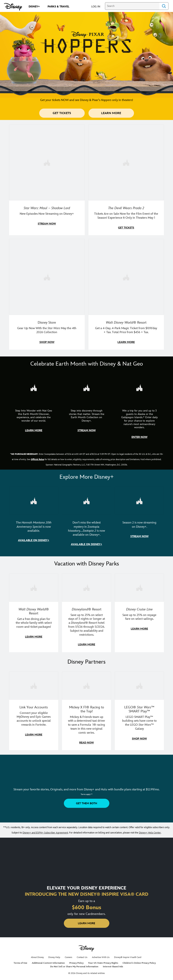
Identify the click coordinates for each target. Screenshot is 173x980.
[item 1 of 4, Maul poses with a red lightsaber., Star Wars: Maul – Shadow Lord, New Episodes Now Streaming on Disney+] (47, 180)
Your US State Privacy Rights (103, 961)
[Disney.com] (13, 7)
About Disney (37, 955)
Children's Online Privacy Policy (139, 961)
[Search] (132, 6)
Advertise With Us (101, 955)
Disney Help (54, 955)
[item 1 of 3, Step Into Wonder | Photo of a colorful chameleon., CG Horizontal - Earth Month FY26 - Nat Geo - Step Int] (34, 408)
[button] (98, 6)
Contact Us (82, 955)
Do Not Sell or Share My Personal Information (74, 964)
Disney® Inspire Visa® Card (128, 955)
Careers (68, 955)
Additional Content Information (48, 961)
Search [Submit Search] (164, 6)
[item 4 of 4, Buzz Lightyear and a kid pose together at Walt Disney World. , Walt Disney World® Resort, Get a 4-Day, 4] (126, 294)
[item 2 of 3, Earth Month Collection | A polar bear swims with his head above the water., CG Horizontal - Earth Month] (86, 408)
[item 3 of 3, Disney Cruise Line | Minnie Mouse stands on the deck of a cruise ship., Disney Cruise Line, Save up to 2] (139, 611)
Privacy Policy (76, 961)
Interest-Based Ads (113, 964)
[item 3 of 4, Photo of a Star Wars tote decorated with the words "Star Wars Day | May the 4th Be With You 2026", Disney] (47, 294)
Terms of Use (20, 961)
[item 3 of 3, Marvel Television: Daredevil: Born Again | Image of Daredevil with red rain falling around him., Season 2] (139, 518)
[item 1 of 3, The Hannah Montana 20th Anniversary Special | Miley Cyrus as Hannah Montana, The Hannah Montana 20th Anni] (34, 518)
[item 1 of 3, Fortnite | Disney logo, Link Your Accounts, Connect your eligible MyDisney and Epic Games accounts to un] (34, 709)
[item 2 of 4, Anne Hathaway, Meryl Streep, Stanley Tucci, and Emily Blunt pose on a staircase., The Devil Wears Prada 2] (126, 180)
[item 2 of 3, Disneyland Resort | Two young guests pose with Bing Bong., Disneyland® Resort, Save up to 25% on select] (86, 611)
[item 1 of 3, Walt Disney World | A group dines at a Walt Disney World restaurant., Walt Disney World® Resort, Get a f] (34, 611)
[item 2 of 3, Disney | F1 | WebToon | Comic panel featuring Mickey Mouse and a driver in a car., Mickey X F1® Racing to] (86, 709)
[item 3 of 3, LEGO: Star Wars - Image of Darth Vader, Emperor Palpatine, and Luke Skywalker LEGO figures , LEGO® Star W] (139, 709)
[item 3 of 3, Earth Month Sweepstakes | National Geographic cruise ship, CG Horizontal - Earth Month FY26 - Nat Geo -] (139, 408)
